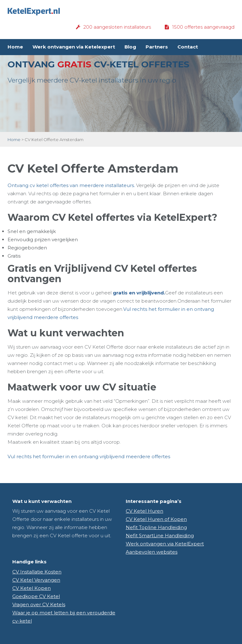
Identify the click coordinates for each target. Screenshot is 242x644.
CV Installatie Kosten (37, 572)
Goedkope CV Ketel (36, 596)
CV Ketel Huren (144, 511)
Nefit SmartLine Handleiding (160, 536)
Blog (130, 47)
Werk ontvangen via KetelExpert (165, 544)
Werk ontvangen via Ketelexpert (74, 47)
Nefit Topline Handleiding (156, 527)
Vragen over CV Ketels (39, 604)
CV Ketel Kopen (32, 588)
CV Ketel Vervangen (36, 580)
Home (15, 47)
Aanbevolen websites (152, 552)
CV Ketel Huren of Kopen (156, 519)
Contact (188, 47)
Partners (157, 47)
